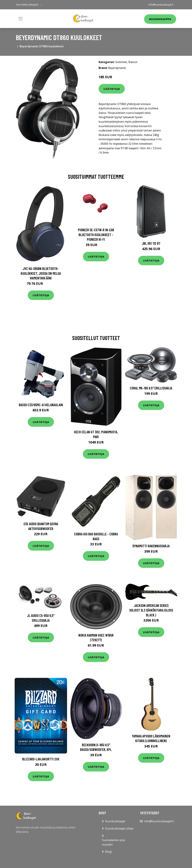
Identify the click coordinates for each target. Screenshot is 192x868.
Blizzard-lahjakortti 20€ (41, 759)
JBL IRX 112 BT (151, 243)
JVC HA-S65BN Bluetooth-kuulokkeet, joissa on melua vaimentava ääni (41, 273)
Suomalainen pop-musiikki (114, 842)
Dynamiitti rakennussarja (151, 546)
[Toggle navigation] (21, 19)
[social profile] (42, 5)
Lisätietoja (112, 89)
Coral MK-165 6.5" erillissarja (151, 388)
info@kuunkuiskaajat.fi (161, 5)
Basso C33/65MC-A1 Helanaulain (41, 405)
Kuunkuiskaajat (115, 821)
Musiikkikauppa (160, 19)
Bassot (133, 62)
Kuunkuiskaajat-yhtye (119, 828)
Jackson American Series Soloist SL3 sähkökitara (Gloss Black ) (151, 610)
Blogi (108, 852)
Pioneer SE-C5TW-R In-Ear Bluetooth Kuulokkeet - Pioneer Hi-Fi (96, 235)
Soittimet (121, 62)
